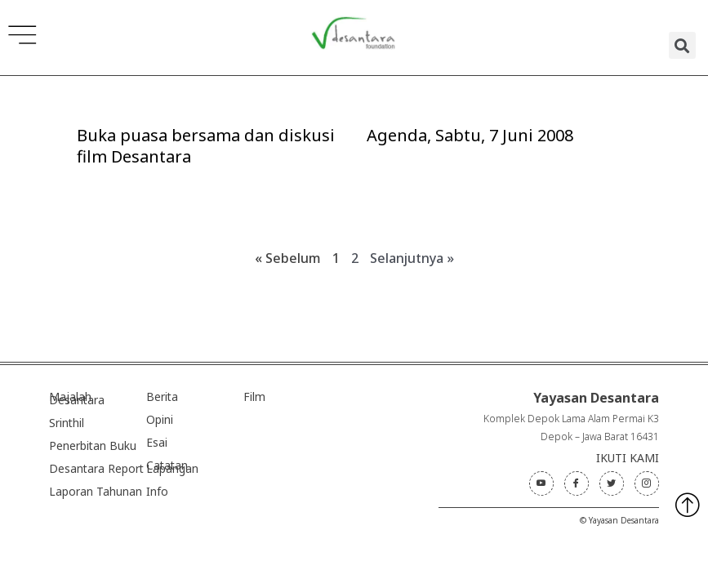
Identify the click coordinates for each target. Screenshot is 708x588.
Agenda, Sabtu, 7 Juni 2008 (470, 135)
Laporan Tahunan (96, 491)
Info (157, 491)
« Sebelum (288, 258)
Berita (162, 396)
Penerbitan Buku (93, 445)
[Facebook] (577, 483)
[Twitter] (612, 483)
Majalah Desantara (77, 398)
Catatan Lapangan (172, 467)
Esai (157, 442)
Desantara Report (96, 468)
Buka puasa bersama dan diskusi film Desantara (206, 146)
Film (254, 396)
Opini (160, 419)
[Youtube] (541, 483)
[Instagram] (647, 483)
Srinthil (67, 423)
